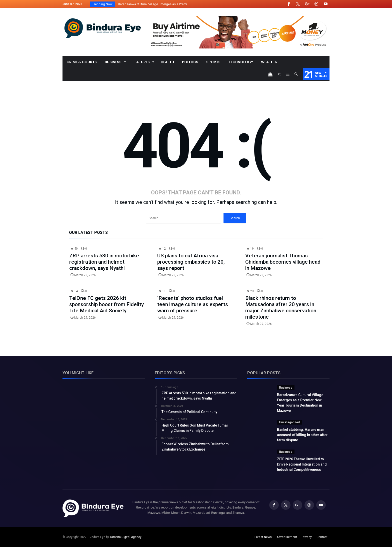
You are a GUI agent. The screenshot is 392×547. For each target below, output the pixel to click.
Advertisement (287, 537)
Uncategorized (289, 422)
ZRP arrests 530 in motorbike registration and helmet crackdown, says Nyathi (104, 262)
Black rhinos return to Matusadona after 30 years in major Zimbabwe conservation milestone (281, 307)
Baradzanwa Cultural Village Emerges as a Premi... (152, 4)
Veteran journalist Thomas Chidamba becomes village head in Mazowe (283, 262)
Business (286, 388)
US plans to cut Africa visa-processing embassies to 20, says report (191, 262)
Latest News (263, 537)
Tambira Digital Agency (126, 537)
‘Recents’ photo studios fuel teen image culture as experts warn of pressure (193, 304)
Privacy (307, 537)
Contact (322, 537)
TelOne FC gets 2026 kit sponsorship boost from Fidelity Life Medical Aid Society (106, 304)
